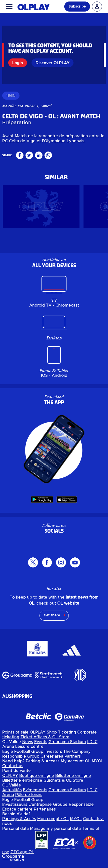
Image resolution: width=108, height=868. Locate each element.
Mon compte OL (53, 821)
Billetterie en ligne (73, 777)
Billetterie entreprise (22, 782)
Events (41, 744)
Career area (52, 758)
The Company (77, 753)
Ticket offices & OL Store (45, 739)
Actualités (12, 792)
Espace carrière (17, 811)
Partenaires (45, 811)
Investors (53, 753)
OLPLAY (38, 734)
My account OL (76, 763)
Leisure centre (29, 748)
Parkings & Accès (19, 821)
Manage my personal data (55, 830)
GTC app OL (22, 854)
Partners (73, 758)
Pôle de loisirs (29, 797)
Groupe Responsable (73, 806)
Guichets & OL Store (63, 782)
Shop (52, 734)
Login (18, 63)
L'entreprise (40, 806)
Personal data (15, 830)
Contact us (13, 768)
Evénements (35, 792)
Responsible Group (21, 758)
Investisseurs (15, 806)
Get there (52, 617)
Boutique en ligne (37, 777)
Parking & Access (43, 763)
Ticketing (67, 734)
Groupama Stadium (67, 744)
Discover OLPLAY (52, 63)
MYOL (98, 763)
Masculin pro (13, 109)
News (28, 744)
